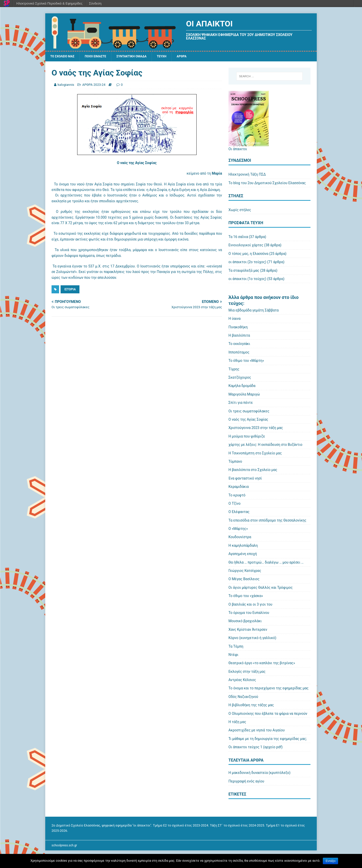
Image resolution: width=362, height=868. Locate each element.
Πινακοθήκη (238, 328)
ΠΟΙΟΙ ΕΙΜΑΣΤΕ (101, 57)
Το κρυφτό (237, 496)
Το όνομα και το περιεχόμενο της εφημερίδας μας (268, 689)
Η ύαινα (235, 319)
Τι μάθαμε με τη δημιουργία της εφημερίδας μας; (268, 739)
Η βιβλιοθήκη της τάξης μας (251, 706)
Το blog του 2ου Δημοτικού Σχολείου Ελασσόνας (267, 184)
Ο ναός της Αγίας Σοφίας (248, 420)
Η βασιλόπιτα (239, 336)
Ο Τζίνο (235, 504)
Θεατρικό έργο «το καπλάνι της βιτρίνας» (262, 664)
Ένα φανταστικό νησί (245, 479)
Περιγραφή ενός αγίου (246, 782)
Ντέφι (233, 655)
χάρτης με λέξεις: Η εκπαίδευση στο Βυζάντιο (265, 445)
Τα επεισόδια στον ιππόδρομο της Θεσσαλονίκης (267, 521)
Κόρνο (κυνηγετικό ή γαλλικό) (252, 639)
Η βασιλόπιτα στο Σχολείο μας (253, 470)
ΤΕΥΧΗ (175, 57)
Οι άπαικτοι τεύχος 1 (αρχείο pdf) (256, 748)
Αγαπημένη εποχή (243, 555)
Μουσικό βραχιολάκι (245, 622)
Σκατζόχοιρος (240, 378)
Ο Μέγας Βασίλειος (244, 580)
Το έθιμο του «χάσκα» (246, 597)
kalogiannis (66, 85)
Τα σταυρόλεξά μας (244, 271)
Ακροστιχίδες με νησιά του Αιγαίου (257, 731)
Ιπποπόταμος (239, 353)
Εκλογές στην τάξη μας (247, 672)
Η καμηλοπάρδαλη (243, 546)
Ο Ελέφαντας (239, 512)
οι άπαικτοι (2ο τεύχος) (247, 263)
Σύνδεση (95, 3)
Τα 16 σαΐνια (238, 238)
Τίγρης (234, 370)
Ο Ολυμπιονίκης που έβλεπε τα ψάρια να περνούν (268, 714)
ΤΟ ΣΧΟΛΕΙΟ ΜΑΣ (64, 57)
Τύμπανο (235, 462)
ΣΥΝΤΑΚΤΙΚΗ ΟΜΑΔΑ (141, 57)
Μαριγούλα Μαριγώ (244, 395)
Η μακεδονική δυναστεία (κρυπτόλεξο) (260, 774)
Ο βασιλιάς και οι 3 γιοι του (250, 605)
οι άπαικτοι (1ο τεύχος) (247, 280)
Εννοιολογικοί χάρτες (246, 246)
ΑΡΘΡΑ (196, 57)
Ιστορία (70, 290)
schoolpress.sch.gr (64, 846)
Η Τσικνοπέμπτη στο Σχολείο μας (255, 454)
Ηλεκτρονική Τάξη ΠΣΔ (247, 175)
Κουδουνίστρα (240, 538)
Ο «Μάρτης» (238, 529)
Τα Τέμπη (236, 647)
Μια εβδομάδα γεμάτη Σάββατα (254, 311)
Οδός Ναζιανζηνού (243, 697)
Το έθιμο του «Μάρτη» (246, 361)
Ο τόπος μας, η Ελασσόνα (248, 254)
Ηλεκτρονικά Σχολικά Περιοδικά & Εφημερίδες (49, 3)
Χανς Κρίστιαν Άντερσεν (248, 630)
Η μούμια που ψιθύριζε (247, 437)
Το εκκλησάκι (239, 345)
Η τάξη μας (237, 723)
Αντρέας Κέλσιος (242, 681)
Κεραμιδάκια (239, 487)
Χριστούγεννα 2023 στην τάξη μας (256, 428)
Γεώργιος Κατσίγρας (245, 571)
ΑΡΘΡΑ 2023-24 (94, 85)
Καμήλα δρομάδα (242, 387)
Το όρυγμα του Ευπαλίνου (249, 613)
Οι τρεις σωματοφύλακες (249, 412)
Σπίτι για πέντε (241, 403)
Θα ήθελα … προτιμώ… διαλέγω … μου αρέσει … (266, 563)
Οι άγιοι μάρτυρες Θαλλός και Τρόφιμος (261, 588)
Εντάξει (330, 861)
